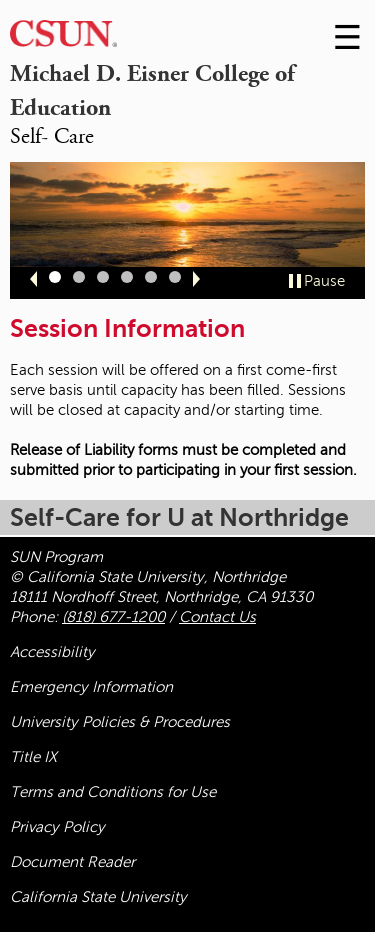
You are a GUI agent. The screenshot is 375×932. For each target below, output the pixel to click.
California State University (98, 897)
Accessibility (52, 652)
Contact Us (217, 617)
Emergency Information (91, 687)
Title (33, 757)
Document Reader (72, 862)
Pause (324, 281)
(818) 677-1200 (113, 617)
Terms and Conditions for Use (113, 792)
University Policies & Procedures (120, 722)
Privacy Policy (57, 827)
